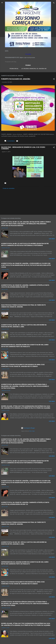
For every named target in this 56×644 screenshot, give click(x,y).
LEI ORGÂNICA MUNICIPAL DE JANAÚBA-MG (34, 69)
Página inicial (14, 69)
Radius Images (32, 431)
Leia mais (52, 239)
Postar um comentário (9, 188)
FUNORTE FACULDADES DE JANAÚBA (16, 79)
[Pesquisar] (54, 3)
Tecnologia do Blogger (28, 428)
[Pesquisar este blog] (28, 62)
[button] (54, 79)
